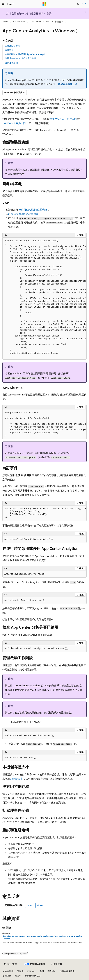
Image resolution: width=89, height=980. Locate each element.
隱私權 (51, 971)
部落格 (30, 971)
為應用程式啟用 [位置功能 (33, 210)
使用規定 (7, 976)
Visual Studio (19, 22)
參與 (42, 971)
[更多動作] (84, 22)
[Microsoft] (44, 4)
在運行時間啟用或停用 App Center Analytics (26, 54)
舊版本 (20, 971)
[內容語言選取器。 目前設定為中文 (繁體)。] (11, 964)
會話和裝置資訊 (12, 46)
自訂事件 (9, 50)
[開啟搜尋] (78, 4)
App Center (36, 22)
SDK (48, 22)
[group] (44, 299)
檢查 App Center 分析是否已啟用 (20, 58)
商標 (17, 976)
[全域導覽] (3, 4)
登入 (84, 4)
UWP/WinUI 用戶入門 (14, 123)
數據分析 (59, 22)
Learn (6, 22)
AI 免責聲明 (8, 971)
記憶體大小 (16, 779)
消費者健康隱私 (67, 971)
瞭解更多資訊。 (66, 84)
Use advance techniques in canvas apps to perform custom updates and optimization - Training (44, 937)
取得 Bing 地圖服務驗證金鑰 (23, 214)
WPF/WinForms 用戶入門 (63, 119)
